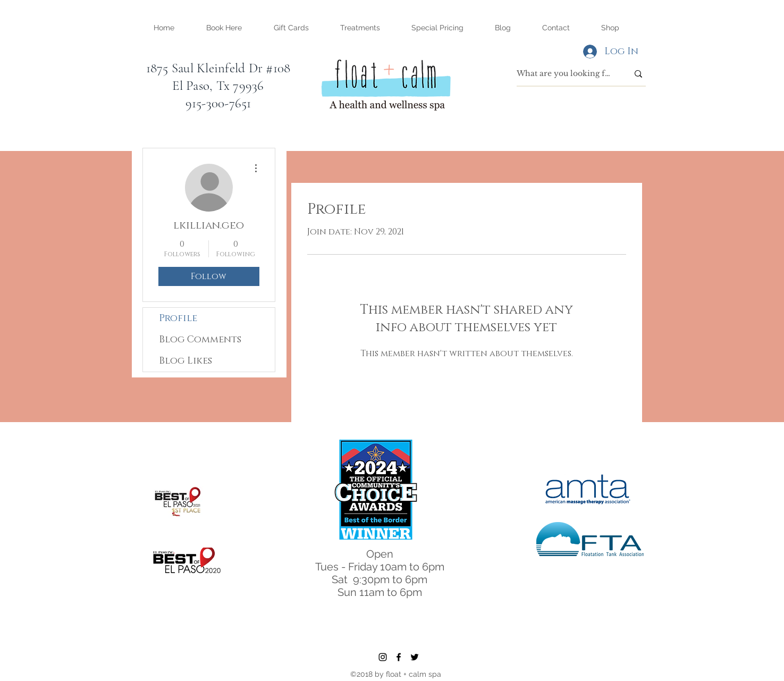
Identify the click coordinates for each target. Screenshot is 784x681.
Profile (178, 318)
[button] (360, 28)
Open (380, 554)
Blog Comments (200, 340)
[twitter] (415, 657)
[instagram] (383, 657)
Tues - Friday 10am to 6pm (380, 567)
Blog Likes (186, 361)
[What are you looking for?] (564, 74)
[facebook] (399, 657)
